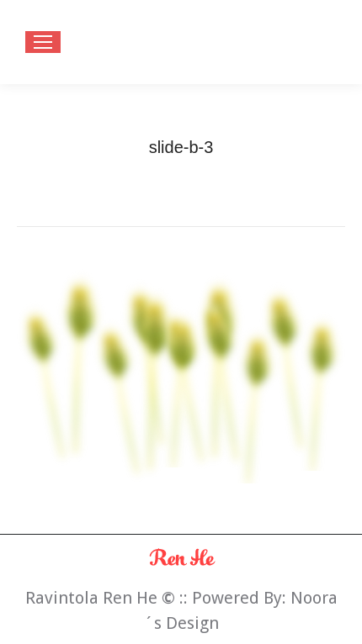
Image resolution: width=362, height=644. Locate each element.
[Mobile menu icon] (43, 42)
